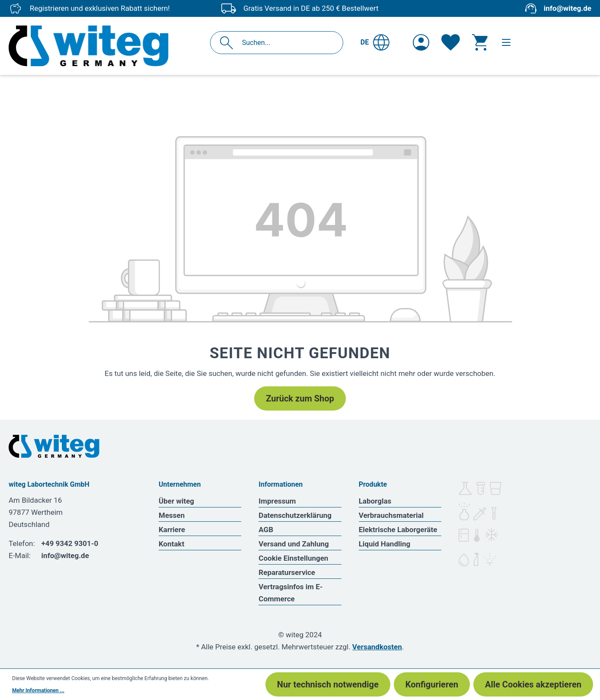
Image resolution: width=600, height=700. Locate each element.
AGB (266, 530)
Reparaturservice (287, 572)
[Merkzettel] (451, 42)
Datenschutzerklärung (295, 515)
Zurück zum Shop (300, 398)
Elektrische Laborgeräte (398, 530)
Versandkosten (377, 647)
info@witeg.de (568, 8)
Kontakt (171, 544)
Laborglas (375, 501)
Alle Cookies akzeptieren (533, 684)
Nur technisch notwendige (328, 684)
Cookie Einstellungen (293, 558)
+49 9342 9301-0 (70, 543)
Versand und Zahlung (294, 544)
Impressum (277, 501)
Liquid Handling (385, 544)
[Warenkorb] (480, 42)
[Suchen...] (286, 43)
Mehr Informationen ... (38, 690)
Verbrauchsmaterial (391, 515)
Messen (172, 515)
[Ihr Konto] (421, 42)
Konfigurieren (432, 684)
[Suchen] (229, 43)
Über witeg (176, 501)
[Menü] (506, 42)
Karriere (172, 530)
